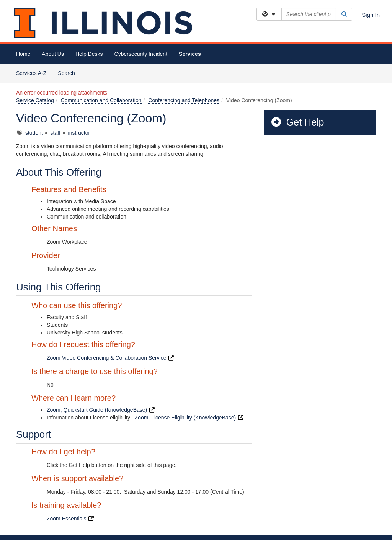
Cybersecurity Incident (141, 54)
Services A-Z (31, 73)
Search (69, 73)
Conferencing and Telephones (184, 100)
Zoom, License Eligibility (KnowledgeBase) (190, 418)
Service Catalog (35, 100)
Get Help (297, 122)
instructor (79, 133)
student (34, 133)
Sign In (371, 15)
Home (23, 54)
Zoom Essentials (71, 519)
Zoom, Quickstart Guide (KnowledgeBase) (101, 410)
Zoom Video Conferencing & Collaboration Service (111, 358)
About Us (53, 54)
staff (56, 133)
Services (190, 54)
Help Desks (89, 54)
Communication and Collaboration (101, 100)
